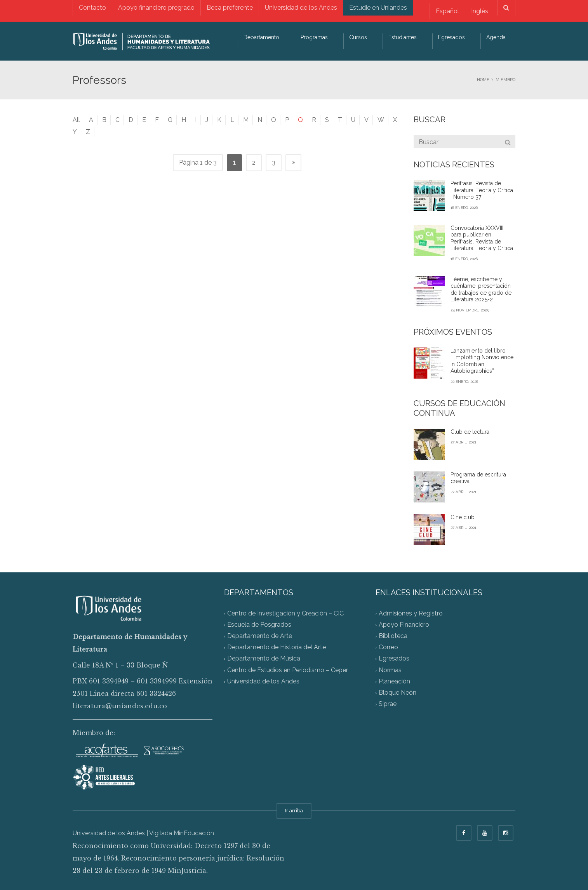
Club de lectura (470, 432)
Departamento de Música (264, 659)
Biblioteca (393, 636)
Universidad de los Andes (301, 8)
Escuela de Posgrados (259, 625)
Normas (390, 670)
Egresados (451, 37)
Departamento (261, 37)
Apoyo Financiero (404, 625)
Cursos (358, 37)
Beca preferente (230, 8)
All (76, 120)
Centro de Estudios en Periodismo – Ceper (288, 670)
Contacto (92, 8)
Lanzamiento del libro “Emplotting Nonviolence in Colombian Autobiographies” (482, 361)
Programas (314, 37)
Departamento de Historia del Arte (277, 648)
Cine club (463, 517)
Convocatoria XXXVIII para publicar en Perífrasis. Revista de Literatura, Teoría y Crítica (482, 238)
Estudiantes (403, 37)
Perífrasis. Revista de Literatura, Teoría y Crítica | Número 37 (482, 190)
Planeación (394, 681)
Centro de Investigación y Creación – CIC (285, 613)
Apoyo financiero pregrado (156, 8)
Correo (388, 648)
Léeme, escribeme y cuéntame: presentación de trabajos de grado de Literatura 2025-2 (481, 289)
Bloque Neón (398, 693)
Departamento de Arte (260, 636)
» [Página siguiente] (293, 162)
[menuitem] (447, 11)
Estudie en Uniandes (378, 8)
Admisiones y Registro (411, 613)
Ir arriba (294, 811)
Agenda (496, 37)
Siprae (388, 704)
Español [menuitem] (447, 11)
